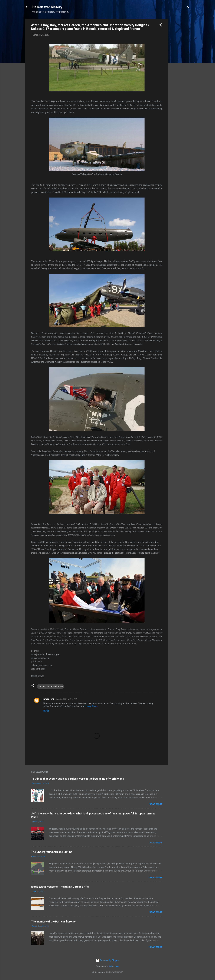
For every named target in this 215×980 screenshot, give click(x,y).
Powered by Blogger (108, 960)
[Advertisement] (180, 64)
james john (49, 699)
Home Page (91, 706)
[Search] (188, 8)
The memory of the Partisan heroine (53, 922)
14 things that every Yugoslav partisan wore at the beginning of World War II (78, 779)
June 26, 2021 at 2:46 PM (66, 699)
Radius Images (114, 966)
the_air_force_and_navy (51, 686)
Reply (46, 711)
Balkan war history (47, 7)
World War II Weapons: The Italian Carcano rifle (60, 887)
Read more (156, 804)
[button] (161, 25)
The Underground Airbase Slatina (52, 852)
